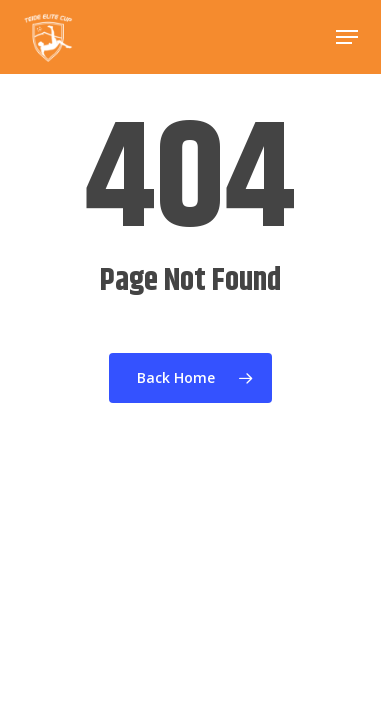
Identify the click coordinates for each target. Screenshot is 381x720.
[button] (347, 37)
